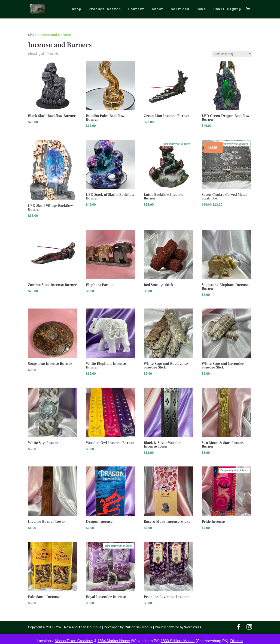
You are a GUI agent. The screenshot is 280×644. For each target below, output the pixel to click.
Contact (136, 9)
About (158, 9)
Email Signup (227, 9)
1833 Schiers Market (178, 641)
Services (180, 9)
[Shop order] (232, 54)
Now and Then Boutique (83, 627)
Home (201, 9)
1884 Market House (114, 641)
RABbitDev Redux (138, 627)
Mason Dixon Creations (74, 641)
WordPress (193, 627)
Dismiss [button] (237, 641)
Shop (76, 9)
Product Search (105, 9)
